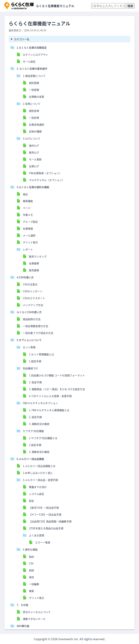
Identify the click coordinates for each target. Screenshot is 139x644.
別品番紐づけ (30, 368)
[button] (19, 6)
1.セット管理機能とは (43, 354)
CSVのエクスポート (34, 298)
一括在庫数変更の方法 (35, 326)
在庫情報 (28, 228)
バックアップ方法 (33, 305)
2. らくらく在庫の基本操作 (32, 68)
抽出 (25, 194)
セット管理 (29, 347)
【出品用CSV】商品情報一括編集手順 (50, 521)
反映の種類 (35, 131)
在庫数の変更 (37, 97)
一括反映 (34, 118)
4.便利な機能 (30, 549)
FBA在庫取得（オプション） (45, 173)
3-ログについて (32, 138)
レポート (28, 249)
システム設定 (37, 494)
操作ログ (34, 146)
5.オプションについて (29, 340)
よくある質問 (37, 535)
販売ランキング (38, 256)
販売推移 (34, 270)
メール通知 (29, 235)
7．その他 (22, 605)
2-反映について (32, 104)
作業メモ (28, 215)
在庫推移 (34, 263)
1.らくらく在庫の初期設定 (32, 47)
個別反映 (34, 111)
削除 (31, 570)
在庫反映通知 (37, 124)
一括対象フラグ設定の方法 (38, 333)
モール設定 (29, 61)
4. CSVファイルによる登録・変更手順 (50, 396)
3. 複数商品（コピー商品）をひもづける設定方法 (57, 389)
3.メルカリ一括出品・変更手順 (40, 480)
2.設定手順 (35, 361)
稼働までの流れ (38, 487)
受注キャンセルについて (37, 612)
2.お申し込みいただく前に (38, 473)
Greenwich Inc (68, 639)
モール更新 (35, 159)
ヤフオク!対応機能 (33, 431)
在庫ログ (34, 166)
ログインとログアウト (35, 55)
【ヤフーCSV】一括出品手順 (45, 514)
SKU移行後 (23, 626)
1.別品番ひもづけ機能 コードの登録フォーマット (57, 375)
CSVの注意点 (30, 284)
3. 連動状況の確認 (39, 424)
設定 (31, 501)
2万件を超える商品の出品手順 (46, 528)
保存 (31, 577)
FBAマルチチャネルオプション (40, 403)
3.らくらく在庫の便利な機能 (33, 187)
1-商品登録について (34, 76)
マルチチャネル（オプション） (47, 180)
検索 (31, 591)
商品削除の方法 (32, 319)
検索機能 (28, 201)
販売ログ (34, 152)
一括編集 (34, 584)
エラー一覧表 (43, 542)
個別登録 (34, 83)
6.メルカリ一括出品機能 (30, 459)
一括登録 (34, 90)
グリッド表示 (30, 242)
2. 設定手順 (35, 382)
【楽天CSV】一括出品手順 (44, 508)
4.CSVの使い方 (25, 277)
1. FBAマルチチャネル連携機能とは (50, 410)
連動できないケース (34, 619)
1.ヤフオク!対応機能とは (43, 438)
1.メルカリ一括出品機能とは (39, 466)
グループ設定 (30, 222)
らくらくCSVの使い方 (29, 312)
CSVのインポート (33, 291)
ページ (27, 208)
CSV (31, 563)
